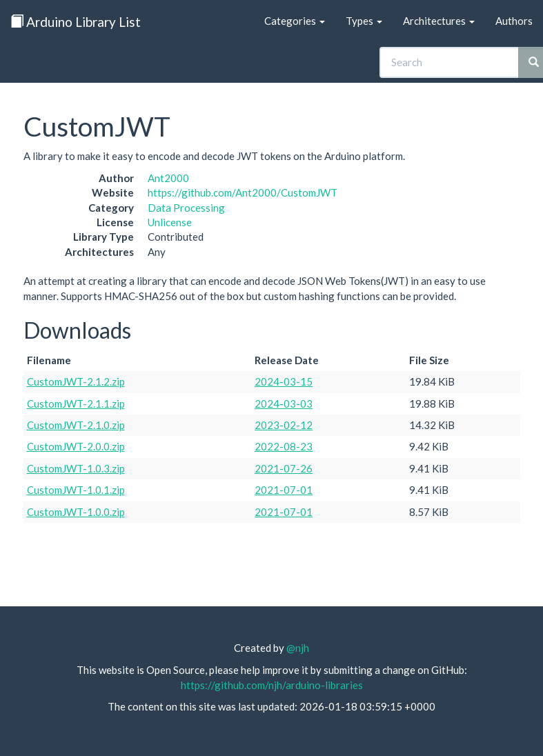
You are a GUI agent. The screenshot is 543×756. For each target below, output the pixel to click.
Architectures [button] (439, 21)
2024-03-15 (284, 381)
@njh (298, 648)
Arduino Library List (76, 22)
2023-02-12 (284, 425)
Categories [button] (295, 21)
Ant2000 (168, 178)
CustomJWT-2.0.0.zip (76, 446)
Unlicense (170, 222)
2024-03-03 (284, 404)
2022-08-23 (284, 446)
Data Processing (186, 208)
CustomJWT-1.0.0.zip (76, 512)
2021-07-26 (284, 468)
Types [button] (364, 21)
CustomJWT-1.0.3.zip (76, 468)
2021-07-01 (284, 490)
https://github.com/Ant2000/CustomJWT (243, 192)
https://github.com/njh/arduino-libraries (272, 685)
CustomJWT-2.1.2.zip (76, 381)
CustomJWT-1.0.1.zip (76, 490)
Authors (514, 21)
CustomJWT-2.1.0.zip (76, 425)
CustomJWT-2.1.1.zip (76, 404)
